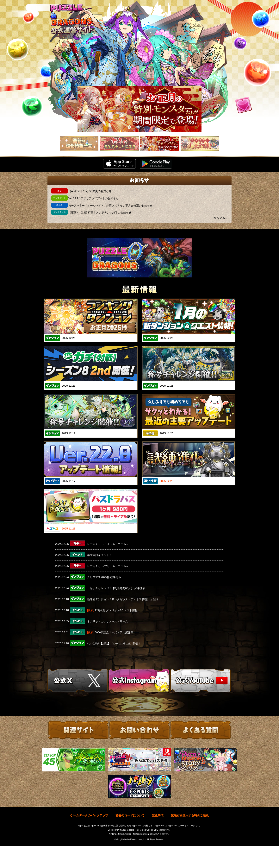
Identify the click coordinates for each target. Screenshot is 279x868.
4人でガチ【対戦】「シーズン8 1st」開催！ (114, 643)
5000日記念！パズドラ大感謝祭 (114, 632)
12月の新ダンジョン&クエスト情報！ (118, 610)
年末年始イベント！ (99, 555)
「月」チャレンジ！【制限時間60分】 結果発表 (116, 588)
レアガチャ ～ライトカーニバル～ (108, 544)
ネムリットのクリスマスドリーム (108, 621)
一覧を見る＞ (220, 218)
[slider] (139, 109)
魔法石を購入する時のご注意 (190, 837)
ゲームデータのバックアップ (89, 837)
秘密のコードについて (130, 837)
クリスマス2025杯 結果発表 (104, 577)
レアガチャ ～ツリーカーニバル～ (108, 566)
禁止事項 (158, 837)
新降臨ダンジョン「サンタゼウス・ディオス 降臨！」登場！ (124, 599)
